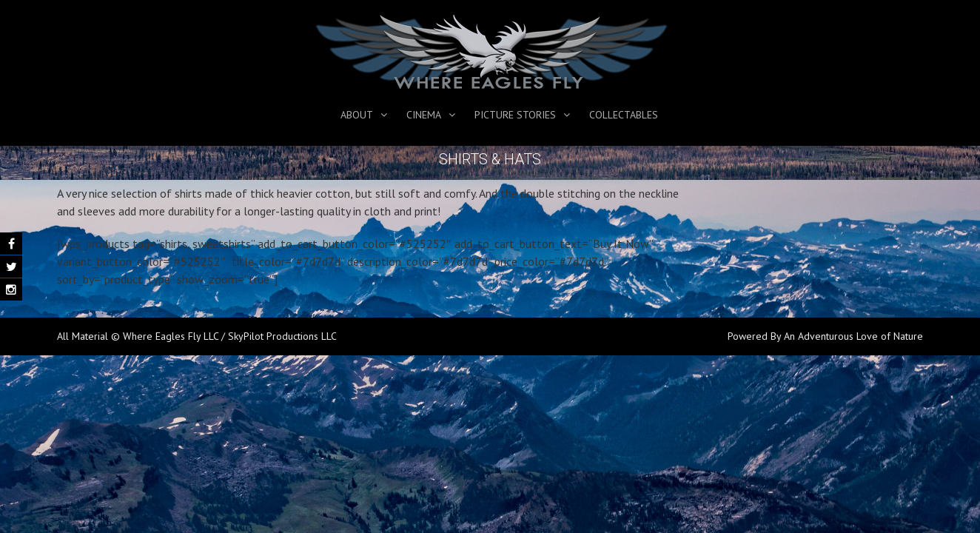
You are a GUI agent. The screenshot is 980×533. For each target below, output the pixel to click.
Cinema (424, 115)
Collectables (624, 115)
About (357, 115)
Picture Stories (515, 115)
